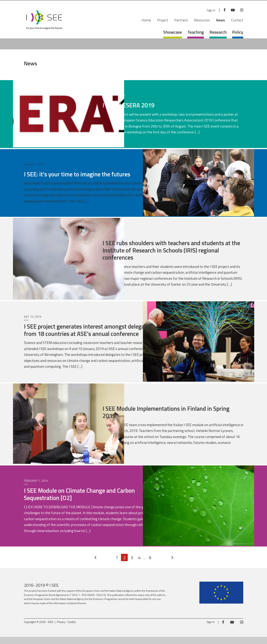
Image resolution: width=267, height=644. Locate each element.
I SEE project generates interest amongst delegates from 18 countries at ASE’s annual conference (86, 333)
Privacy (61, 629)
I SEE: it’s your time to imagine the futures (83, 174)
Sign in (209, 10)
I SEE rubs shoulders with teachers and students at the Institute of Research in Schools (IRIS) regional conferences (170, 250)
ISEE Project (44, 21)
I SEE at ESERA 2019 (132, 105)
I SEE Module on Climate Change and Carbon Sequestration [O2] (86, 501)
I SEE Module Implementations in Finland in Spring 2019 (163, 419)
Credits (72, 629)
